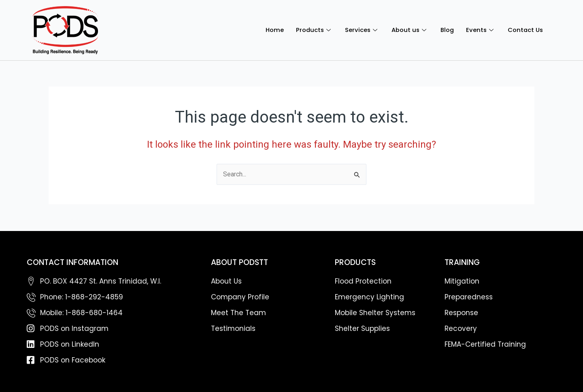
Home (271, 30)
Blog (446, 30)
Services (360, 30)
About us (408, 30)
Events (480, 30)
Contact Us (525, 30)
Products (312, 30)
